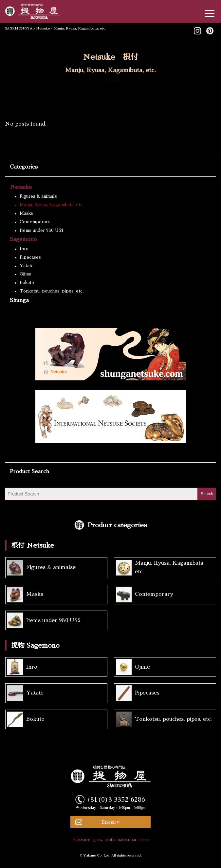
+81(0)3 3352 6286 (116, 799)
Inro (24, 249)
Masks (26, 213)
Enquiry (110, 822)
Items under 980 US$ (42, 230)
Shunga (19, 300)
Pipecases (30, 257)
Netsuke (21, 187)
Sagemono (23, 239)
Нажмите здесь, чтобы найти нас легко (111, 839)
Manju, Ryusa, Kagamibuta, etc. (52, 205)
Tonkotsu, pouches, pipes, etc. (52, 291)
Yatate (27, 266)
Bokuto (27, 283)
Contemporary (35, 222)
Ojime (26, 274)
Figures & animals (38, 196)
